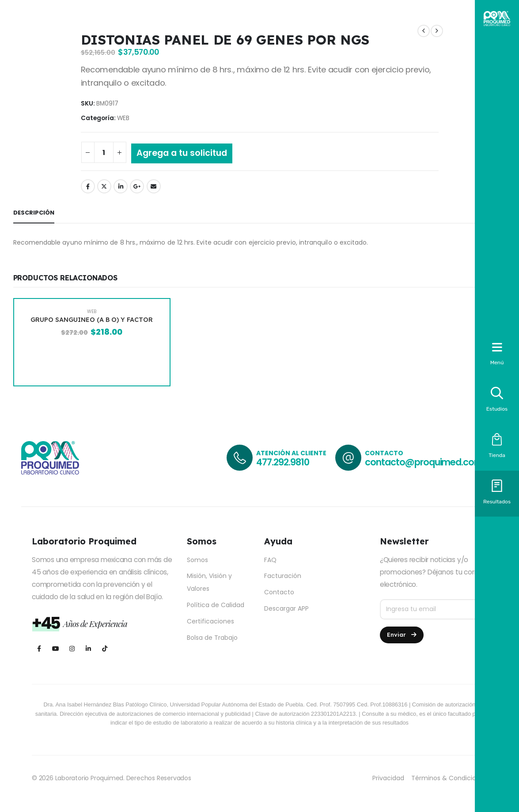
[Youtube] (55, 648)
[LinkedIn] (88, 648)
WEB (123, 118)
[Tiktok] (104, 648)
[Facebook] (39, 648)
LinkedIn (121, 186)
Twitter (104, 186)
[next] (437, 31)
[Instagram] (72, 648)
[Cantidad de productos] (104, 152)
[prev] (424, 31)
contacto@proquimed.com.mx (431, 462)
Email (154, 186)
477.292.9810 (282, 462)
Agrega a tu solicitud (182, 153)
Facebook (88, 186)
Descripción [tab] (34, 213)
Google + (137, 186)
